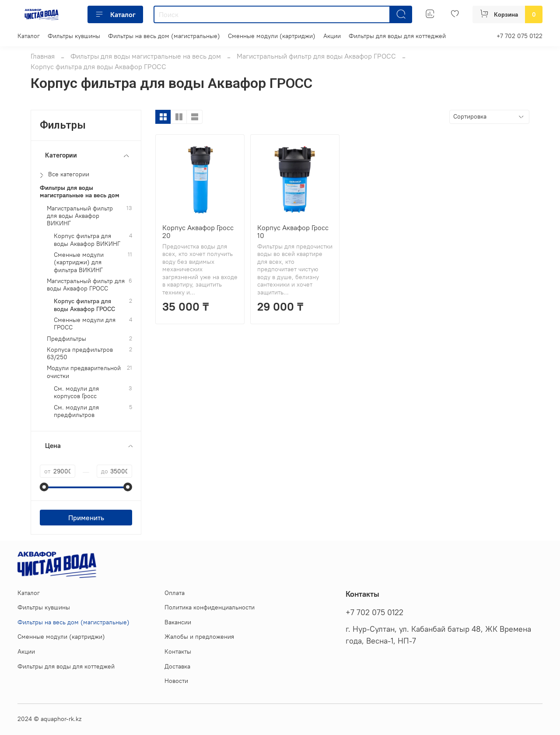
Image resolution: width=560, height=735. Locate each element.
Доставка (177, 666)
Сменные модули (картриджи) (272, 36)
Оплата (175, 593)
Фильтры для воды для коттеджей (397, 36)
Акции (332, 36)
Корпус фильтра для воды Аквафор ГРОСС (84, 305)
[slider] (44, 487)
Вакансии (178, 622)
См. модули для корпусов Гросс (76, 392)
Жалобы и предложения (199, 637)
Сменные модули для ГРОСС (85, 324)
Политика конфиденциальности (210, 607)
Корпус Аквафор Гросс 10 (293, 231)
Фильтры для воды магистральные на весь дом (146, 56)
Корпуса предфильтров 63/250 (80, 353)
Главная (43, 56)
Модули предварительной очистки (84, 372)
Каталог (115, 14)
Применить (86, 518)
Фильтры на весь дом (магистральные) (164, 36)
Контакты (178, 651)
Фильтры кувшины (74, 36)
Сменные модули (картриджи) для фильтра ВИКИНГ (79, 262)
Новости (176, 681)
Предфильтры (66, 339)
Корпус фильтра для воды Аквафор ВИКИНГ (87, 240)
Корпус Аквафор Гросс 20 (198, 231)
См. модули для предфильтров (76, 411)
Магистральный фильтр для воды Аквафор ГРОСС (316, 56)
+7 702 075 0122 (520, 36)
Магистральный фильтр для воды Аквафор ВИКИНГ (80, 216)
